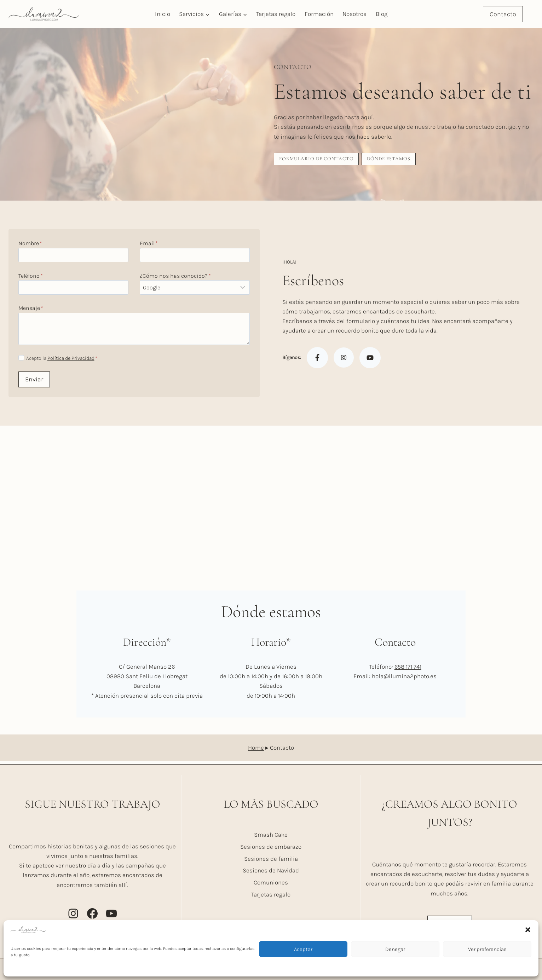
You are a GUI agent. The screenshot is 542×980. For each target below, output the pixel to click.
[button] (528, 930)
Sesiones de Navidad (271, 870)
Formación (319, 14)
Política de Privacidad (72, 360)
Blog (382, 14)
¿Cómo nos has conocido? (175, 278)
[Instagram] (344, 359)
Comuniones (271, 882)
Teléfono (32, 278)
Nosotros (354, 14)
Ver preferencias (487, 949)
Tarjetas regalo (276, 14)
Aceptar (303, 949)
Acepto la (63, 360)
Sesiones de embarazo (271, 847)
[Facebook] (317, 359)
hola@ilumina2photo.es (404, 679)
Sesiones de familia (271, 859)
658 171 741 (408, 670)
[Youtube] (370, 359)
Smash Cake (271, 835)
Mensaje (32, 310)
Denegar (395, 949)
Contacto (503, 14)
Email (149, 245)
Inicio (163, 14)
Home (256, 750)
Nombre (32, 245)
